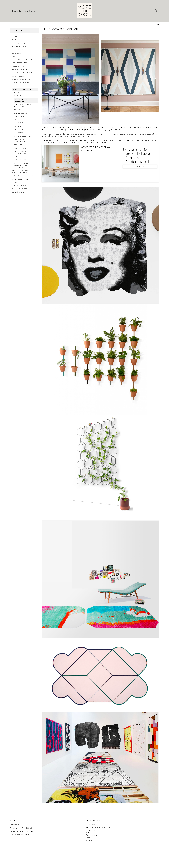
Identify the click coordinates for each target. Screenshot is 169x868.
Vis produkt (140, 167)
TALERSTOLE (16, 183)
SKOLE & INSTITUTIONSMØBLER (22, 177)
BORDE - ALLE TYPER (19, 51)
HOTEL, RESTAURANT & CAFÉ (21, 87)
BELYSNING (17, 97)
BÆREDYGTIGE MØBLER (20, 70)
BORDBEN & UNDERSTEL (20, 47)
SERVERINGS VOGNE (21, 161)
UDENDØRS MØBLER (19, 193)
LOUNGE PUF (18, 124)
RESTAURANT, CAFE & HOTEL (23, 90)
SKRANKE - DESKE (20, 149)
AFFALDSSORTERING (19, 44)
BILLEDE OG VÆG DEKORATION (21, 101)
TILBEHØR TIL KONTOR (19, 190)
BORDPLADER (17, 54)
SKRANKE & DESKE (18, 77)
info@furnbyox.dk (82, 143)
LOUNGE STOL (19, 130)
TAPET (16, 157)
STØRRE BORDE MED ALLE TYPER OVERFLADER (23, 153)
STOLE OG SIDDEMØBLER (20, 180)
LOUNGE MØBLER (18, 67)
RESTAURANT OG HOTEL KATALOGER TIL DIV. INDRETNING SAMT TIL (22, 166)
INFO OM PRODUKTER (19, 64)
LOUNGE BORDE (19, 121)
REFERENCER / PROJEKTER (21, 80)
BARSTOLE (17, 94)
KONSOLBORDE (19, 117)
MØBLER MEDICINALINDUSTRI (22, 74)
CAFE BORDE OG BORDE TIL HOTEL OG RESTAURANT (23, 106)
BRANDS (15, 41)
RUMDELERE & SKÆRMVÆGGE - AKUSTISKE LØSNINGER (23, 172)
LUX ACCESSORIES (20, 134)
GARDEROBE (16, 57)
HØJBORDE (18, 111)
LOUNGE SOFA (19, 127)
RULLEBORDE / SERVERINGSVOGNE (20, 141)
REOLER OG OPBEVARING (21, 84)
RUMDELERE (18, 146)
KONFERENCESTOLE (21, 114)
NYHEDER (15, 37)
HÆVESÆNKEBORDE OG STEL (22, 61)
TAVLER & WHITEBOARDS (20, 187)
